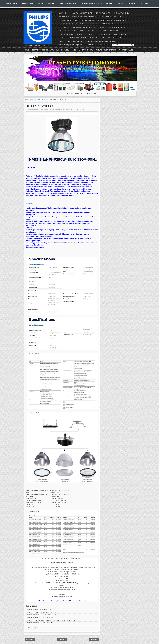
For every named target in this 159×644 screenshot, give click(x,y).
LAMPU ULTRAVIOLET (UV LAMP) (71, 31)
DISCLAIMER (144, 3)
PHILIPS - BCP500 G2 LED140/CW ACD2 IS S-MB (41, 612)
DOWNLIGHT (92, 24)
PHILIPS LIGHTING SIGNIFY (83, 50)
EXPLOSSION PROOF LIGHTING (93, 38)
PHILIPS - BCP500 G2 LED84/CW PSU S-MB (40, 623)
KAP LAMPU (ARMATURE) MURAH (71, 45)
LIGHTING (40, 3)
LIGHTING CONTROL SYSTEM (91, 3)
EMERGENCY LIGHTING (116, 27)
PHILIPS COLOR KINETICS (106, 50)
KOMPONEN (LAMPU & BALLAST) (112, 24)
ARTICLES (109, 3)
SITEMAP (132, 3)
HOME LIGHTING (92, 31)
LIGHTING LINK (65, 13)
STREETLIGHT (64, 17)
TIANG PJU (52, 3)
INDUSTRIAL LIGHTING (103, 13)
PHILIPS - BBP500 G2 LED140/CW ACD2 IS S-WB (41, 615)
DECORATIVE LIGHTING (94, 41)
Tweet (28, 628)
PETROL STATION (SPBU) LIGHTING (72, 34)
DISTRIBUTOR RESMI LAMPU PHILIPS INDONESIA (51, 50)
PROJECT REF (28, 3)
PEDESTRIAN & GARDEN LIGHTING (72, 24)
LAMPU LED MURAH (94, 45)
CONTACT (121, 3)
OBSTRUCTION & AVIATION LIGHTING (73, 27)
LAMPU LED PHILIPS (97, 27)
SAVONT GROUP (12, 3)
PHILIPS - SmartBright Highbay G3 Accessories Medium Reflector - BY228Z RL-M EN (51, 620)
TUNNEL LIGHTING (120, 34)
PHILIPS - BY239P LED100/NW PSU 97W (39, 610)
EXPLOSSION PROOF (68, 3)
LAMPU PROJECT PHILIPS (82, 13)
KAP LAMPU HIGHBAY (122, 13)
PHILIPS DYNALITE (126, 50)
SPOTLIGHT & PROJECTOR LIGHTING (112, 20)
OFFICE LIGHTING (88, 20)
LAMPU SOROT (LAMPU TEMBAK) (85, 17)
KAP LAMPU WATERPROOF (69, 20)
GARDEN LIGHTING (115, 38)
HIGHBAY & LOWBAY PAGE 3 (39, 100)
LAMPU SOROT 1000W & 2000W (111, 17)
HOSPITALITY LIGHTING (110, 31)
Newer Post (30, 640)
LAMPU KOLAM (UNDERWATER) (71, 41)
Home (27, 50)
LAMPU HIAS (110, 41)
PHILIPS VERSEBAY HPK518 (39, 106)
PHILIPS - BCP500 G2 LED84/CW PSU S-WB (40, 618)
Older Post (94, 640)
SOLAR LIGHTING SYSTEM (69, 38)
